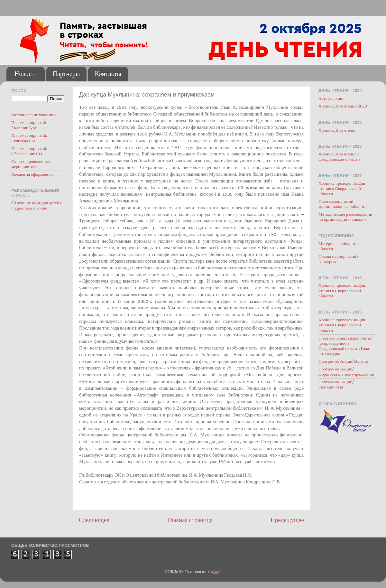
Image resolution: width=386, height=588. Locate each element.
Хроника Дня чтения (337, 131)
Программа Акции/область (343, 362)
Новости (26, 74)
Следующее (94, 521)
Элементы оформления (32, 175)
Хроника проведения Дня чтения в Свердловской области (342, 189)
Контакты (108, 74)
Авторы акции (331, 99)
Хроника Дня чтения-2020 (343, 106)
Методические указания (33, 115)
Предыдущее (287, 521)
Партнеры (66, 74)
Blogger (214, 572)
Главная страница (190, 521)
